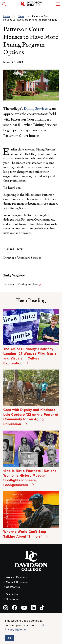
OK (9, 638)
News (21, 16)
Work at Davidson (17, 577)
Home (7, 16)
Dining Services (36, 108)
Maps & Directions (17, 582)
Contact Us (13, 587)
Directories (13, 599)
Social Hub (13, 594)
